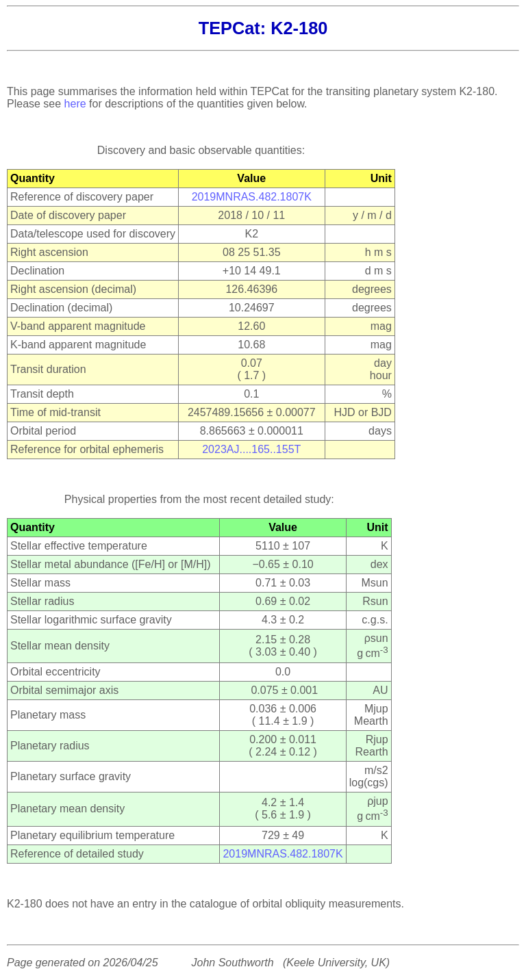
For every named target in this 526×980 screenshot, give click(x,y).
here (75, 104)
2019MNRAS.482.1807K (252, 197)
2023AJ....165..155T (251, 449)
